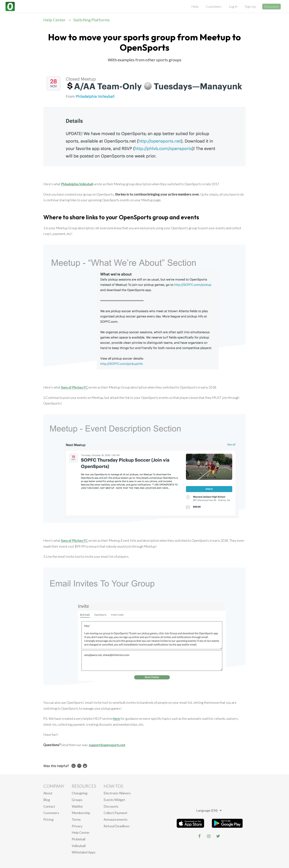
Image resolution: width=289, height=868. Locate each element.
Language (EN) (209, 810)
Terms (76, 819)
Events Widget (114, 800)
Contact (49, 806)
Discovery (271, 6)
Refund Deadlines (117, 826)
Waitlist (77, 806)
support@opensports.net (107, 745)
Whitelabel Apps (84, 852)
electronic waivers (117, 793)
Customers (214, 6)
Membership (81, 813)
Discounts (111, 806)
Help (195, 6)
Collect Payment (115, 813)
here (117, 718)
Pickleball (79, 839)
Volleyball (79, 846)
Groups (77, 800)
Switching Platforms (92, 20)
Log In (233, 6)
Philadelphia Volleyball (77, 184)
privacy (77, 826)
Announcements (116, 819)
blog (47, 800)
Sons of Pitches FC (74, 387)
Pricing (48, 819)
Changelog (80, 793)
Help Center (54, 20)
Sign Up (250, 6)
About (48, 793)
